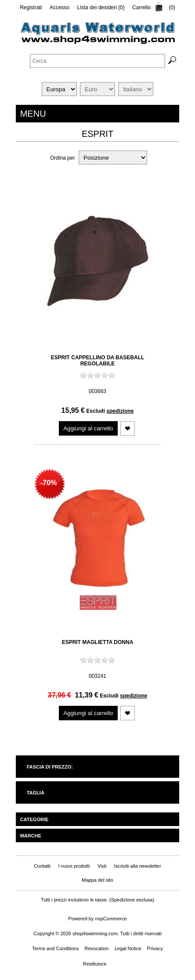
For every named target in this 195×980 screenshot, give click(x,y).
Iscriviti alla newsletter (138, 866)
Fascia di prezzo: (50, 767)
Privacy (155, 948)
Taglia (36, 793)
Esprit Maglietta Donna (98, 642)
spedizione (120, 411)
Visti (102, 866)
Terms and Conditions (55, 948)
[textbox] (98, 61)
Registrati (31, 7)
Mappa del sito (97, 880)
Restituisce (95, 964)
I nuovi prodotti (74, 866)
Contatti (42, 866)
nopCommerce (111, 919)
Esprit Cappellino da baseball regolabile (98, 361)
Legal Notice (128, 948)
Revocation (97, 948)
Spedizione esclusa (132, 900)
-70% (49, 483)
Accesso (60, 7)
